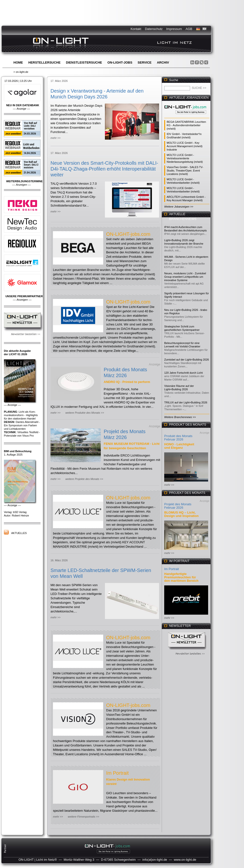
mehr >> (56, 138)
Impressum (174, 29)
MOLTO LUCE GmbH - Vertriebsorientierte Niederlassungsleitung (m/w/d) (185, 158)
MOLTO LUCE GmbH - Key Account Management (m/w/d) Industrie (185, 146)
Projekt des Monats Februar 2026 (178, 506)
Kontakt (136, 29)
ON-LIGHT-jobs (120, 62)
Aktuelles (19, 533)
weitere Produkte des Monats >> (85, 413)
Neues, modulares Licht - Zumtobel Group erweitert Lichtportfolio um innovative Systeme (185, 277)
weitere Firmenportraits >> (83, 817)
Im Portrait (117, 773)
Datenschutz (154, 29)
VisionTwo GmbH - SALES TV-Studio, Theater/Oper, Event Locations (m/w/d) (185, 171)
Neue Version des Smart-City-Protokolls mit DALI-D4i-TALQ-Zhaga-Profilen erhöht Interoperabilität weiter (104, 169)
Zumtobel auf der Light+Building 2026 (187, 360)
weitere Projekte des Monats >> (84, 479)
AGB (189, 29)
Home (18, 62)
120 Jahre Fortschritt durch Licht (183, 373)
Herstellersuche (44, 62)
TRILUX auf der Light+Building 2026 (186, 402)
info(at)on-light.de (155, 860)
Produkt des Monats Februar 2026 (178, 438)
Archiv (163, 62)
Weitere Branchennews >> (180, 417)
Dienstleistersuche (84, 62)
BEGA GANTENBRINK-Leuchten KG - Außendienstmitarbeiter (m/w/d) (186, 125)
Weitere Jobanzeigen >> (179, 207)
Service (145, 62)
